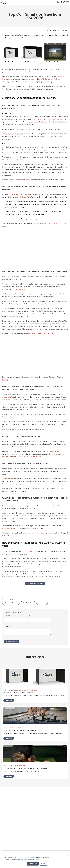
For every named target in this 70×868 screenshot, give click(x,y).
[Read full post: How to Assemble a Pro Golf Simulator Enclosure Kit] (35, 724)
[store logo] (4, 2)
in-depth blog (31, 551)
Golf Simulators (28, 603)
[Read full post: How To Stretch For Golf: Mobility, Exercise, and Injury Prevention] (35, 761)
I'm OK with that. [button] (33, 864)
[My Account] (61, 2)
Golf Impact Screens (11, 603)
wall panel (28, 179)
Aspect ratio (6, 513)
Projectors (42, 603)
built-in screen (17, 179)
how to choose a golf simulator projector (39, 533)
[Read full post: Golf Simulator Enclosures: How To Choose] (35, 686)
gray (39, 119)
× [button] (68, 855)
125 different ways (19, 289)
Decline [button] (43, 864)
